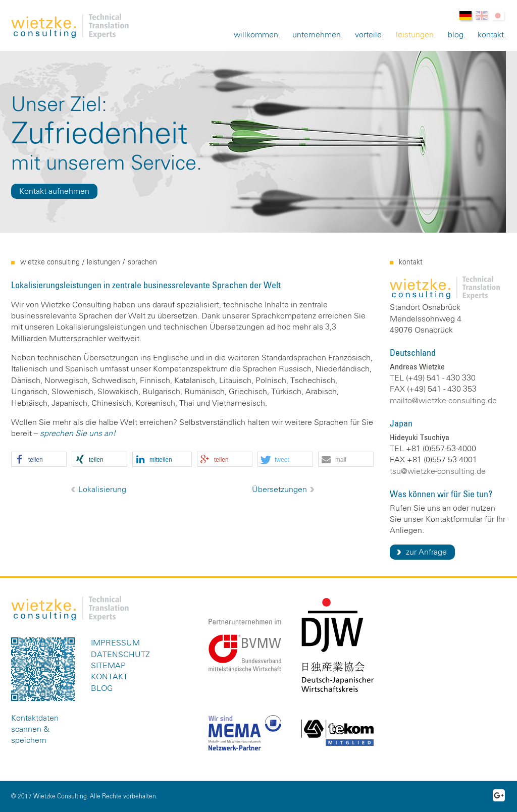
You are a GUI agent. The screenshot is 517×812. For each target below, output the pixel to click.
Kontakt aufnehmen (54, 191)
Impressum (115, 643)
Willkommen (256, 35)
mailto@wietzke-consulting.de (443, 401)
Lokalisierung (102, 490)
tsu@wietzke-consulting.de (438, 471)
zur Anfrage (426, 552)
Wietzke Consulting (50, 262)
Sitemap (108, 666)
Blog (456, 35)
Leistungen (415, 35)
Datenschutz (120, 655)
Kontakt (491, 35)
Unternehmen (317, 35)
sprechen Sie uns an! (78, 434)
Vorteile (368, 35)
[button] (39, 460)
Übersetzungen (279, 490)
